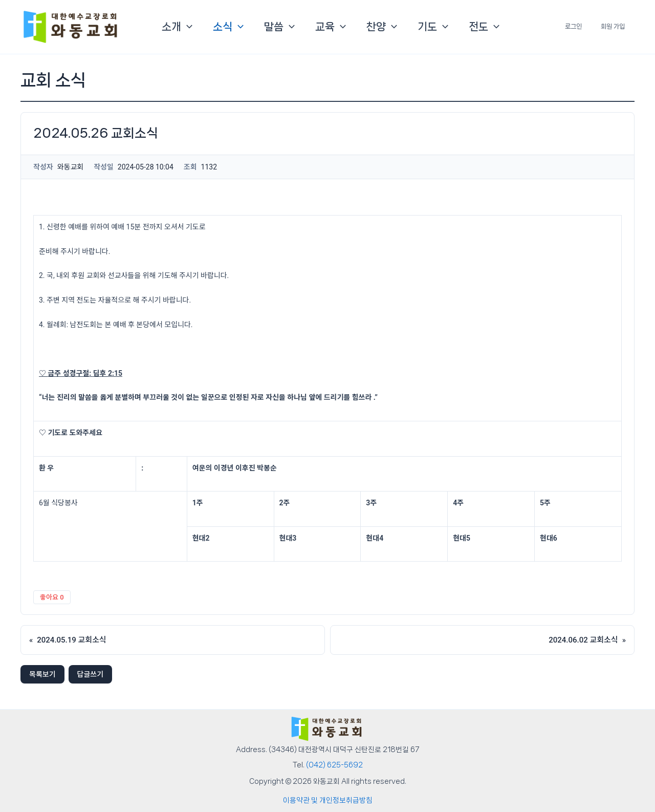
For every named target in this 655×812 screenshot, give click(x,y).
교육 (331, 27)
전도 (484, 27)
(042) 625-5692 (334, 765)
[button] (187, 27)
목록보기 (42, 674)
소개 (177, 27)
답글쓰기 (91, 674)
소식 (228, 27)
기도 (433, 27)
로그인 (584, 26)
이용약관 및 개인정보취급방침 (328, 800)
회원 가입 (616, 26)
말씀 (279, 27)
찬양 (382, 27)
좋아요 (52, 597)
